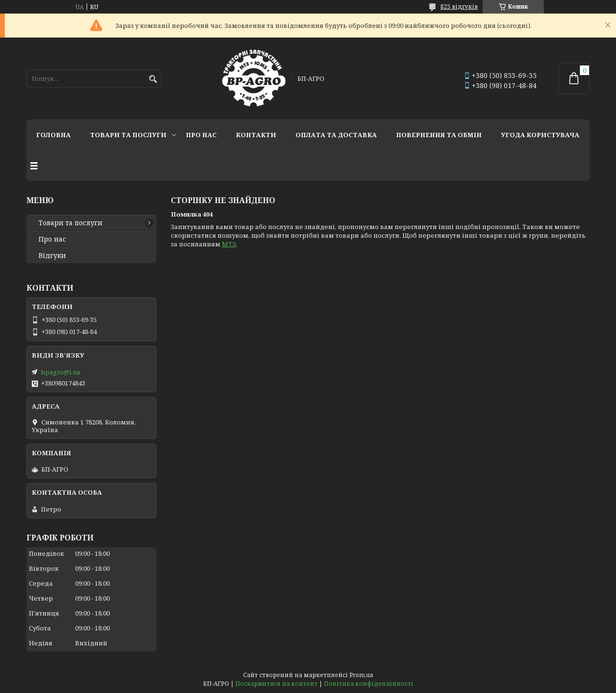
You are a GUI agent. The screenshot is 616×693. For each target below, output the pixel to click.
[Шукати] (153, 79)
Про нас (201, 135)
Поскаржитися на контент (276, 684)
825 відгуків (459, 6)
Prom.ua (361, 675)
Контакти (256, 135)
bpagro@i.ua (60, 372)
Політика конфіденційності (369, 684)
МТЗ (229, 244)
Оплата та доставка (336, 135)
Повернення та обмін (439, 135)
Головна (53, 135)
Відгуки (52, 256)
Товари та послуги (128, 135)
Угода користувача (540, 135)
